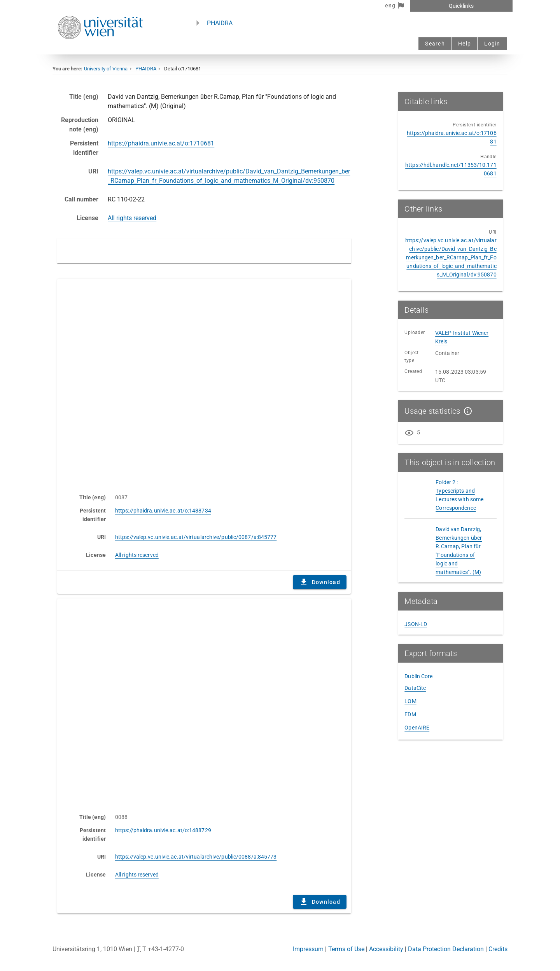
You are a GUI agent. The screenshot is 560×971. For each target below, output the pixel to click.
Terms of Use (346, 949)
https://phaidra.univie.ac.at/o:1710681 (161, 143)
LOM (410, 701)
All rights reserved (132, 218)
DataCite (415, 688)
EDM (410, 714)
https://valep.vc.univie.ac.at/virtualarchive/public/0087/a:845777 (196, 537)
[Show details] (466, 411)
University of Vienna (106, 69)
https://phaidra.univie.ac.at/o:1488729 (163, 830)
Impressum (308, 949)
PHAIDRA (220, 23)
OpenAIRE (417, 728)
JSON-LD (416, 624)
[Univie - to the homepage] (100, 50)
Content (204, 382)
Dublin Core (418, 676)
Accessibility (386, 949)
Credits (498, 949)
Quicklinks (461, 6)
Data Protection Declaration (446, 949)
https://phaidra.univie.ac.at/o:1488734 (163, 511)
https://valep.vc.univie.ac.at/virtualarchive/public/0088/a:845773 (196, 857)
